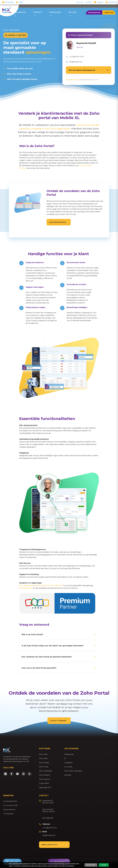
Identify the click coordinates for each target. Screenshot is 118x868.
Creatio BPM (44, 783)
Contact (89, 2)
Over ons (80, 2)
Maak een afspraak (58, 225)
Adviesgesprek (94, 12)
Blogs (21, 2)
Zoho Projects (44, 779)
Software (38, 14)
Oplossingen (55, 14)
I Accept (104, 865)
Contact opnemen (58, 721)
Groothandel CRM (10, 801)
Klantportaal (69, 754)
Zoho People (44, 763)
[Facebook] (11, 774)
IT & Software (8, 814)
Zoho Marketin (45, 775)
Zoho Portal (44, 767)
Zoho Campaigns (46, 771)
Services (73, 14)
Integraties (68, 763)
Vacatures (112, 2)
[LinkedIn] (5, 774)
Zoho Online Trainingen (73, 771)
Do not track (91, 865)
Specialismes (20, 14)
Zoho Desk (43, 758)
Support (100, 2)
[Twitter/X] (29, 774)
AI (65, 758)
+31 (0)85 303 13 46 (76, 57)
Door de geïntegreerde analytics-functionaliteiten (41, 585)
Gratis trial (109, 12)
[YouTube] (17, 774)
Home (6, 30)
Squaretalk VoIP (45, 788)
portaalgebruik (26, 588)
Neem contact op (49, 845)
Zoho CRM (43, 754)
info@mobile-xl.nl (76, 62)
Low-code (68, 767)
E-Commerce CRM (11, 805)
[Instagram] (23, 774)
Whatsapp (9, 2)
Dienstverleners (9, 810)
